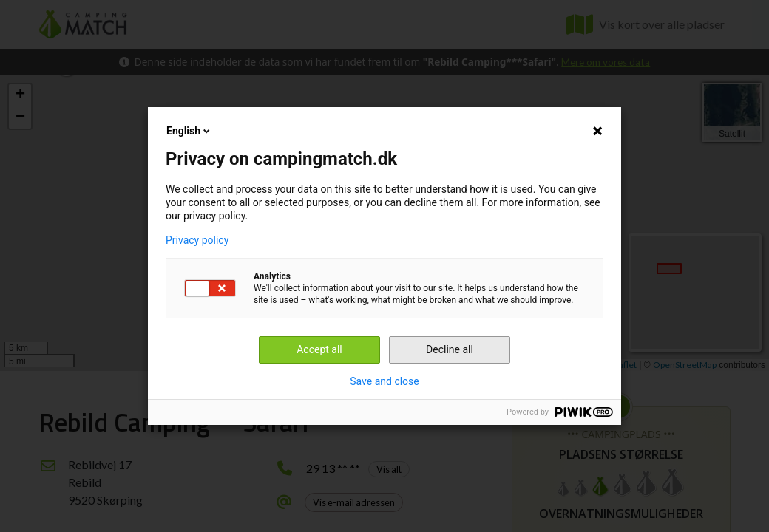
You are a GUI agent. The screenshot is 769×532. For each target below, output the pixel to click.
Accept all (319, 349)
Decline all (450, 349)
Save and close (384, 381)
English (189, 131)
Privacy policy (197, 240)
